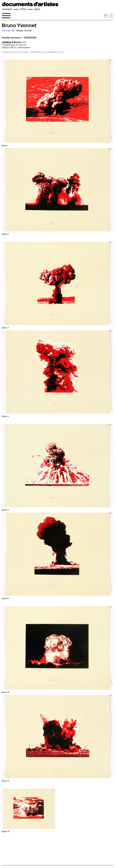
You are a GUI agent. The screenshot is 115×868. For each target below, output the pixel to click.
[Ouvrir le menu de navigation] (6, 16)
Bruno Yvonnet (19, 25)
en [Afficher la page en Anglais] (106, 16)
